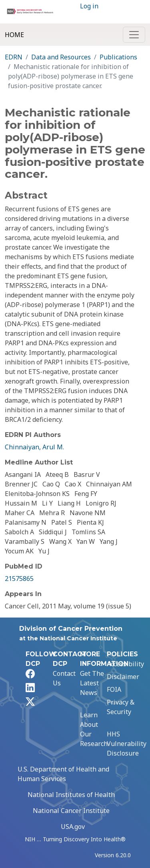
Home (14, 35)
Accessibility (125, 664)
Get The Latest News (92, 683)
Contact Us (64, 678)
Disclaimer (123, 677)
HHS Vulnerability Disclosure (127, 744)
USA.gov (73, 827)
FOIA (114, 689)
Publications (118, 57)
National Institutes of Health (71, 795)
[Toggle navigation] (134, 35)
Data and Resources (61, 57)
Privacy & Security (121, 707)
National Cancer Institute (71, 811)
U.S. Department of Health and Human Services (63, 774)
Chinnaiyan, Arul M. (34, 447)
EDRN (14, 57)
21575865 (19, 579)
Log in (89, 6)
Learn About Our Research (94, 729)
